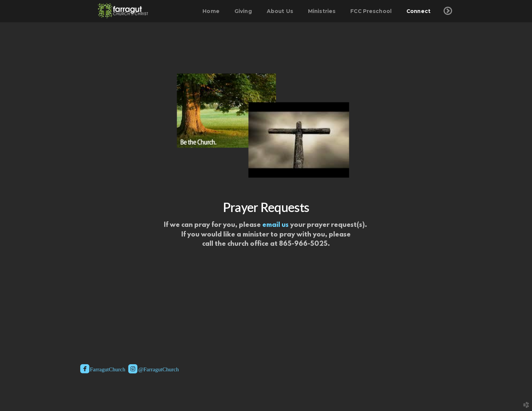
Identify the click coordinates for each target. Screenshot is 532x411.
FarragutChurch (103, 370)
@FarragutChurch (154, 370)
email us (275, 225)
